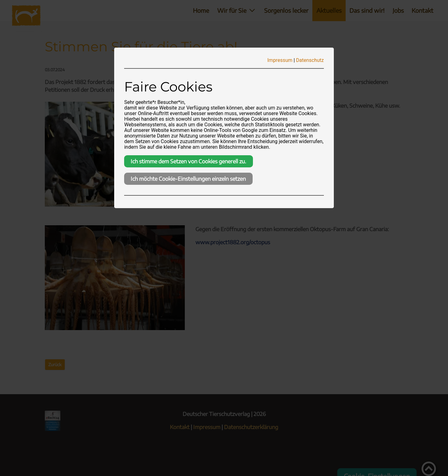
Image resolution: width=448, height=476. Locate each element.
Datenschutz (310, 60)
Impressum (280, 60)
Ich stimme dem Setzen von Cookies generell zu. (188, 161)
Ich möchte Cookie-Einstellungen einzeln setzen (188, 179)
